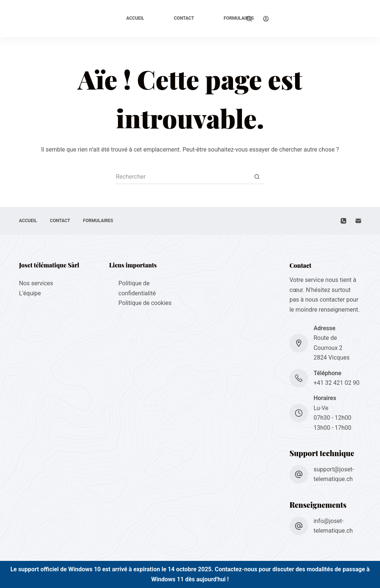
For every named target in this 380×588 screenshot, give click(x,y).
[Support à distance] (294, 19)
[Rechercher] (249, 19)
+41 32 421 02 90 (337, 383)
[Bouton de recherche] (257, 177)
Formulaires (239, 18)
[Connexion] (266, 19)
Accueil (135, 18)
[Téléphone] (343, 221)
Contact (184, 18)
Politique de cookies (145, 303)
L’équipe (30, 293)
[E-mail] (358, 221)
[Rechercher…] (183, 177)
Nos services (36, 283)
